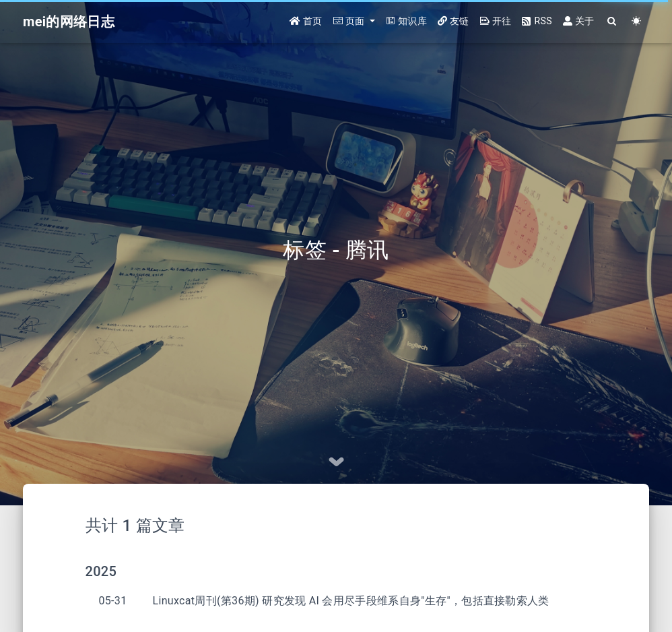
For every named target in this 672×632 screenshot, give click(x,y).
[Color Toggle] (637, 22)
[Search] (612, 22)
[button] (354, 22)
